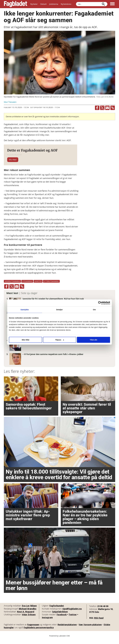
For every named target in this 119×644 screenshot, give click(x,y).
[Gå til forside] (16, 4)
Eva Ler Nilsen (29, 610)
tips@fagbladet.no (72, 613)
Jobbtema (54, 4)
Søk (76, 2)
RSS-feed (99, 622)
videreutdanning (12, 286)
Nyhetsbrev (66, 4)
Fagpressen (33, 629)
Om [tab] (94, 310)
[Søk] (103, 4)
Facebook (62, 619)
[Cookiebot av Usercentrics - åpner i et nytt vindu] (100, 303)
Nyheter (34, 4)
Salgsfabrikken (60, 616)
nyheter (38, 286)
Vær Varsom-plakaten (90, 629)
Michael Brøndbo (28, 613)
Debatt (43, 4)
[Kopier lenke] (113, 108)
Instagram (47, 622)
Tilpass (60, 340)
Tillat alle (94, 340)
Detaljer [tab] (59, 310)
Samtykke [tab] (25, 310)
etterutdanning (51, 286)
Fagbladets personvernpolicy (39, 632)
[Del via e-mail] (107, 108)
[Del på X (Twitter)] (102, 108)
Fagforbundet (57, 610)
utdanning (27, 286)
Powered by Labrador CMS (59, 640)
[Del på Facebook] (97, 108)
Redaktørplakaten (67, 629)
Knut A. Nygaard (26, 616)
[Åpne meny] (112, 4)
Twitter (73, 619)
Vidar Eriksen (29, 619)
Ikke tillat (25, 340)
